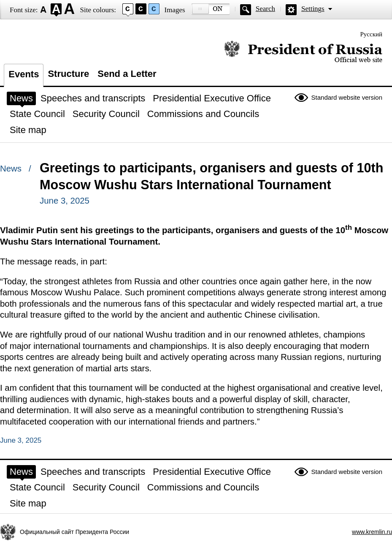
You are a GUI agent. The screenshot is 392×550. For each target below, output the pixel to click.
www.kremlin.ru (372, 532)
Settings (313, 9)
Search (265, 9)
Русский (372, 34)
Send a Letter (127, 74)
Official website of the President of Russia (303, 52)
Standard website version (347, 97)
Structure (68, 74)
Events (24, 74)
